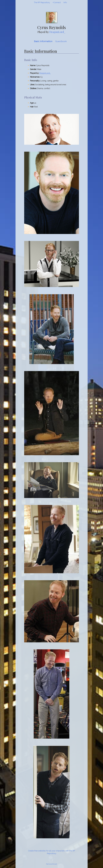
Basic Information (43, 41)
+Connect (57, 2)
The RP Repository (42, 2)
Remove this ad (51, 864)
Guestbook (61, 41)
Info (65, 2)
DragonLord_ (57, 32)
